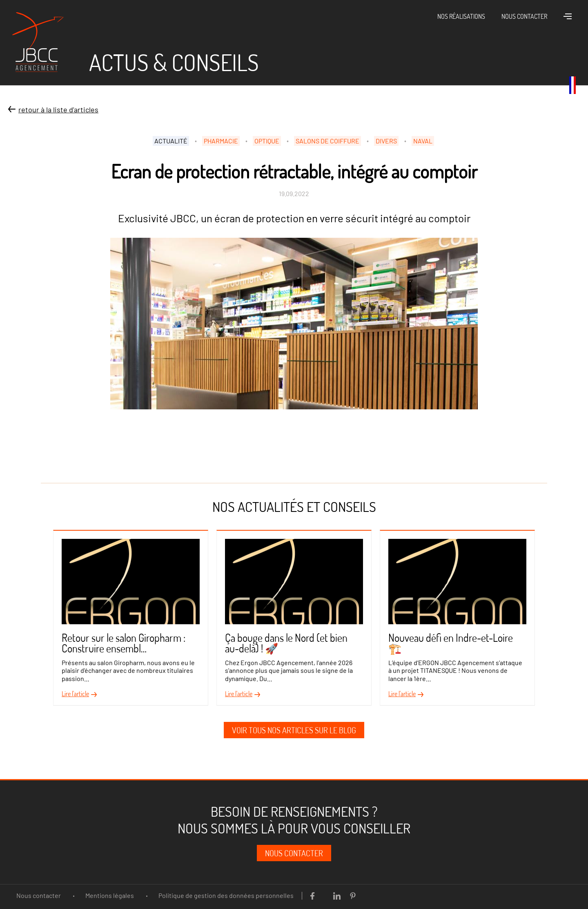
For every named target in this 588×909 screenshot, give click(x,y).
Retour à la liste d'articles (58, 109)
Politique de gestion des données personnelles (226, 895)
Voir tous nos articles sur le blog (294, 730)
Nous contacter (524, 16)
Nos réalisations (461, 16)
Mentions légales (110, 895)
